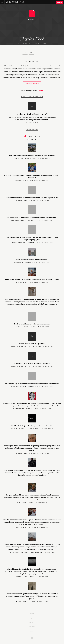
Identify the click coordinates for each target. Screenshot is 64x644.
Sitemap (32, 627)
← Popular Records (32, 83)
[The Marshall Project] (14, 2)
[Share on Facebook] (25, 53)
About (32, 614)
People (32, 618)
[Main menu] (2, 2)
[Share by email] (31, 53)
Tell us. (41, 90)
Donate (59, 2)
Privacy (32, 622)
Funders (32, 631)
